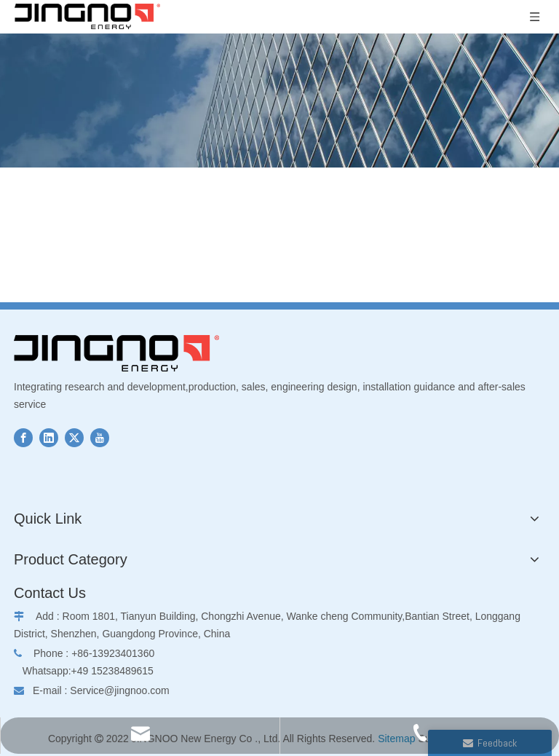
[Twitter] (74, 438)
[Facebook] (23, 438)
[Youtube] (100, 438)
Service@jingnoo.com (119, 690)
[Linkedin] (49, 438)
